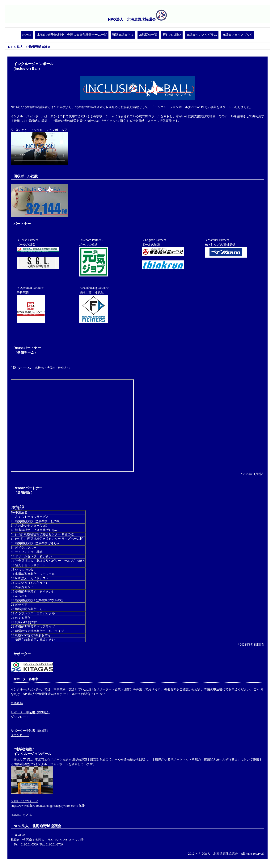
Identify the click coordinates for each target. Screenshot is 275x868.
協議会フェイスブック (238, 35)
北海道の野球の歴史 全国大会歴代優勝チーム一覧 (72, 35)
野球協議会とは (123, 35)
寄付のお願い (172, 35)
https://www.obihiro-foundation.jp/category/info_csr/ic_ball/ (48, 806)
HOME (27, 35)
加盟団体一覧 (148, 35)
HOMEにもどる (21, 815)
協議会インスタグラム (202, 35)
